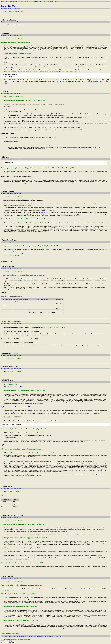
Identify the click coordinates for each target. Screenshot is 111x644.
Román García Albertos (25, 640)
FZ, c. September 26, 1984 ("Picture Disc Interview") (16, 53)
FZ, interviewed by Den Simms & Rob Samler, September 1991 (24, 429)
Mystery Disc (106, 80)
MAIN (3, 2)
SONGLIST (18, 2)
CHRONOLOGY (44, 2)
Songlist (16, 22)
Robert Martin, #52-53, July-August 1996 (18, 594)
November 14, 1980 (53, 279)
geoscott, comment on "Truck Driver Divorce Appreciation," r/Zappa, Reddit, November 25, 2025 (30, 246)
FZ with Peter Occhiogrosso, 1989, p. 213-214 (23, 275)
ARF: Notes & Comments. (16, 11)
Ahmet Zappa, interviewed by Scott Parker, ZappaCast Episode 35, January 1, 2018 (25, 538)
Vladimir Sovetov (15, 642)
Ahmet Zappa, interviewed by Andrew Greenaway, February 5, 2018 (21, 548)
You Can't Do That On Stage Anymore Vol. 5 (38, 82)
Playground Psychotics (74, 82)
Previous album (5, 8)
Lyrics (12, 8)
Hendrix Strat (44, 213)
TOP (3, 636)
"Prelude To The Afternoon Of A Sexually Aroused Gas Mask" (52, 80)
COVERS (24, 2)
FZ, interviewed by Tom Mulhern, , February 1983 (20, 620)
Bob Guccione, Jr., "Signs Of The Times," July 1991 (21, 449)
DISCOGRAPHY (9, 2)
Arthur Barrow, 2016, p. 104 (16, 42)
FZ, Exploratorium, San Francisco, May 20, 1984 (15, 407)
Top (8, 22)
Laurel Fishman (65, 279)
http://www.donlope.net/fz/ (6, 641)
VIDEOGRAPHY (54, 2)
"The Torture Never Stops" (95, 82)
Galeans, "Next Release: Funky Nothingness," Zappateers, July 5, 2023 (22, 563)
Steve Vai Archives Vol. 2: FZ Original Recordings (45, 145)
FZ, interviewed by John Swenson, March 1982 (19, 606)
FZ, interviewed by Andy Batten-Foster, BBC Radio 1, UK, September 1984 (23, 100)
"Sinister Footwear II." (18, 254)
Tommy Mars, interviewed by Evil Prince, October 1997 (23, 219)
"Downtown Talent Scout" (16, 82)
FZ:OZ (107, 82)
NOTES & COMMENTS (33, 2)
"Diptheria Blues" (60, 82)
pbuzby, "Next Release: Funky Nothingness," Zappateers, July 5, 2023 (21, 585)
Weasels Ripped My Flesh (78, 80)
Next (20, 22)
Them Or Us (8, 6)
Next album (17, 8)
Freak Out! (26, 80)
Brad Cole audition (17, 386)
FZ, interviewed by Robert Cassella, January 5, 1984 (23, 390)
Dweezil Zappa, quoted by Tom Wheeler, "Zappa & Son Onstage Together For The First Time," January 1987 (37, 168)
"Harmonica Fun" (95, 80)
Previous (4, 35)
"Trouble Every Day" (15, 80)
